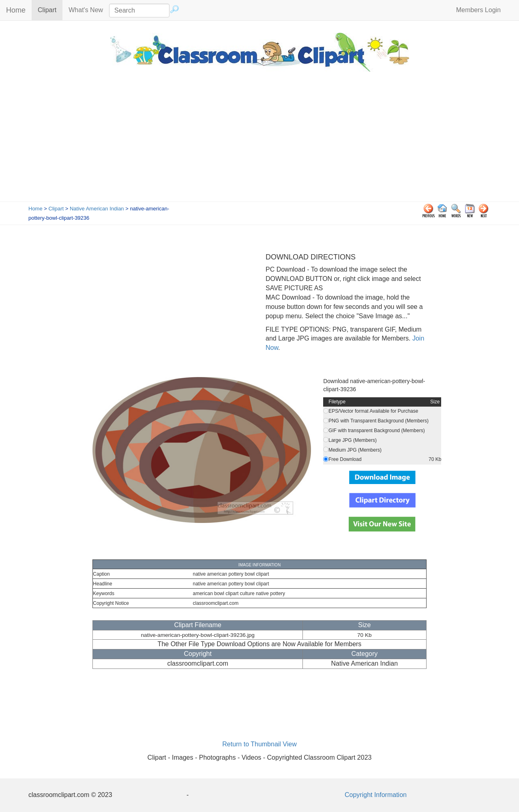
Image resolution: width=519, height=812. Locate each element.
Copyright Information (376, 795)
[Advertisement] (259, 141)
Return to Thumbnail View (259, 744)
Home (16, 10)
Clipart (50, 10)
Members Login (478, 10)
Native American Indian (97, 209)
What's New (86, 10)
